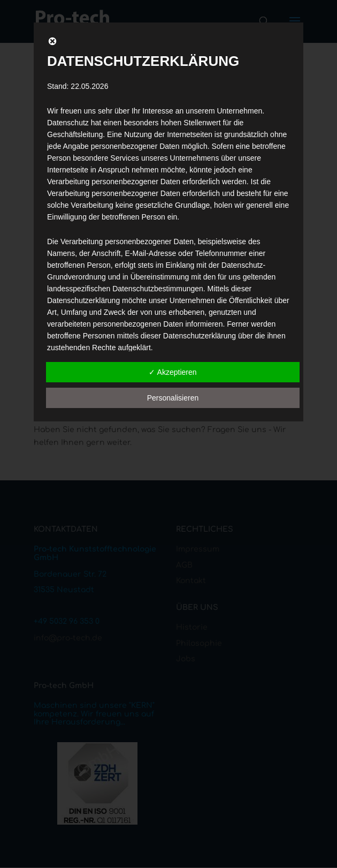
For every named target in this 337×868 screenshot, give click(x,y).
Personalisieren (173, 398)
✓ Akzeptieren (173, 372)
